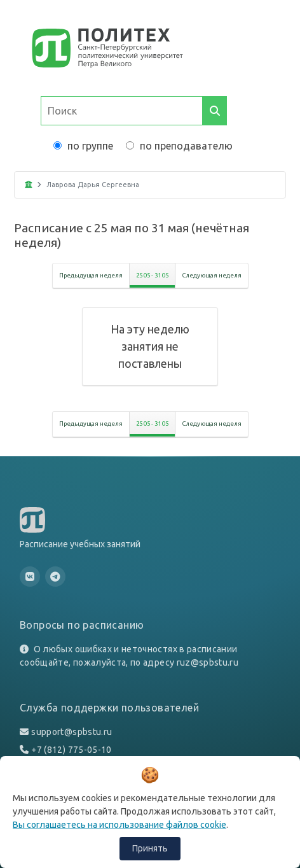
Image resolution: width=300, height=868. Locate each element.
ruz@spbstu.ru (208, 662)
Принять (150, 848)
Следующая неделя (212, 275)
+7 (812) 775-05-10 (71, 750)
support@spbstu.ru (72, 732)
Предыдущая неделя (91, 275)
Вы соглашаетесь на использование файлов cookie (119, 825)
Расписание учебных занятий (80, 544)
